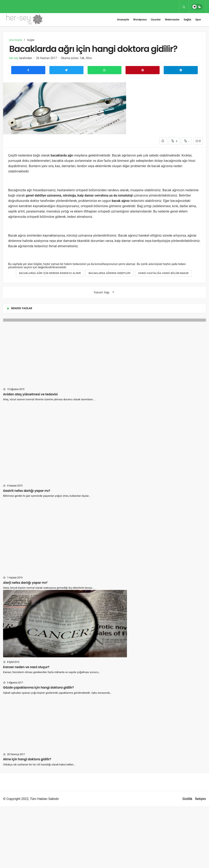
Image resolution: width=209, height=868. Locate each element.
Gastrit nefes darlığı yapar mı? (27, 490)
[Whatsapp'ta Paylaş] (105, 70)
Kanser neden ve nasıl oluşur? (26, 667)
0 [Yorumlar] (198, 141)
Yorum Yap (102, 292)
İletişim (201, 799)
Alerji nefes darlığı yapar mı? (25, 582)
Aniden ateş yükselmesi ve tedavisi (30, 394)
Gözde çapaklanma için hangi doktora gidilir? (38, 687)
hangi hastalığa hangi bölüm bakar (163, 273)
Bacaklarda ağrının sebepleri (110, 273)
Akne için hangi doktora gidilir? (27, 759)
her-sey (14, 58)
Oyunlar (156, 20)
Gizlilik (187, 799)
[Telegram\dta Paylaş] (181, 70)
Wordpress (140, 20)
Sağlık (187, 20)
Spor (198, 20)
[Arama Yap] (184, 7)
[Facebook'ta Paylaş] (28, 70)
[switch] (197, 7)
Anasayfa (123, 20)
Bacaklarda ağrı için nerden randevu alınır (50, 273)
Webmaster (172, 20)
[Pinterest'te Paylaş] (143, 70)
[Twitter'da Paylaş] (66, 70)
